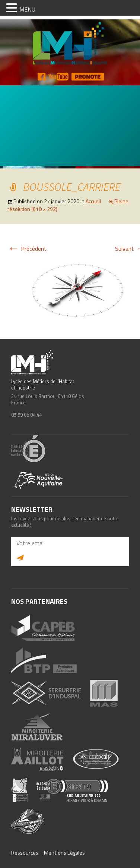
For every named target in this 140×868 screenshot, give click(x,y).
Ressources (25, 853)
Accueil (93, 201)
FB (42, 77)
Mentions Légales (64, 853)
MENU (27, 9)
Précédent (27, 249)
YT (58, 77)
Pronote (88, 77)
